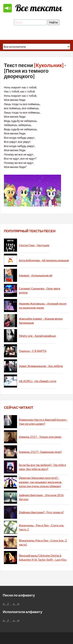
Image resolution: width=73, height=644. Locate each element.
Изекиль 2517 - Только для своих (40, 437)
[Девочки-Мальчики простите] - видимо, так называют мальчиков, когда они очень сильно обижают (40, 482)
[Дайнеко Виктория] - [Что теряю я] (41, 512)
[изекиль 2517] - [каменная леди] (40, 452)
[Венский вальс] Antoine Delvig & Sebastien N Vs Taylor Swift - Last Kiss (43, 558)
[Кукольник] (49, 65)
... (11, 604)
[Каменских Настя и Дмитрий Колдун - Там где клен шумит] (43, 422)
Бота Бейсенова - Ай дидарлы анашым (44, 260)
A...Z (6, 604)
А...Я (16, 604)
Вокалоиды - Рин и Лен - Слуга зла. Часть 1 (41, 527)
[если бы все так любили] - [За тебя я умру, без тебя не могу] (42, 467)
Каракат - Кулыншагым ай (36, 275)
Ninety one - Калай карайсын (37, 336)
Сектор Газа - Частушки (34, 245)
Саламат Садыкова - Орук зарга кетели (40, 290)
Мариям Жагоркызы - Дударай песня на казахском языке (43, 306)
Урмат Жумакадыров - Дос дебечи (41, 366)
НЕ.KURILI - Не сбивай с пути (38, 381)
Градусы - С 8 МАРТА (33, 351)
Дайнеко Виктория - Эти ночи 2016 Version (41, 497)
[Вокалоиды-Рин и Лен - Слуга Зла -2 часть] (43, 543)
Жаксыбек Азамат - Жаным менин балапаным (41, 321)
